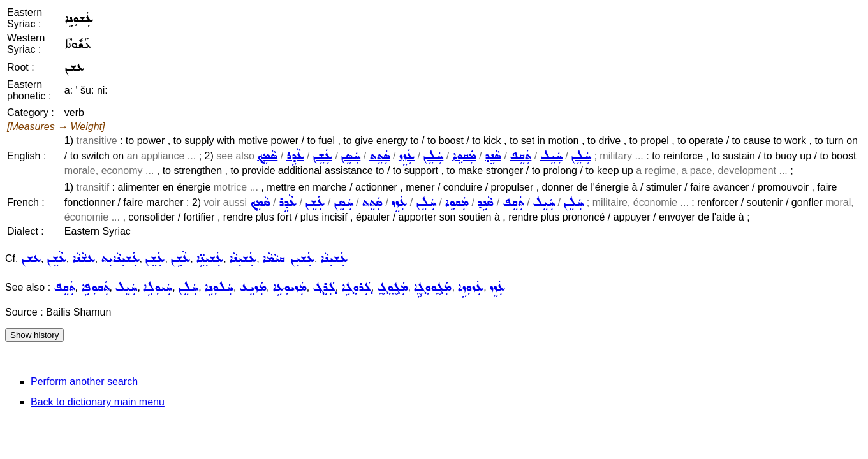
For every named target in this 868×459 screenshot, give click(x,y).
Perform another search (84, 382)
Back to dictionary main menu (98, 402)
